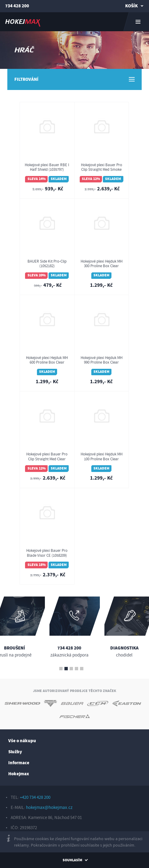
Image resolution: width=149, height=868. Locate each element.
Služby (15, 752)
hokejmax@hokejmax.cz (49, 808)
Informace (19, 763)
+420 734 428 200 (35, 797)
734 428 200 (17, 6)
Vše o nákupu (22, 741)
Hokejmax (19, 774)
